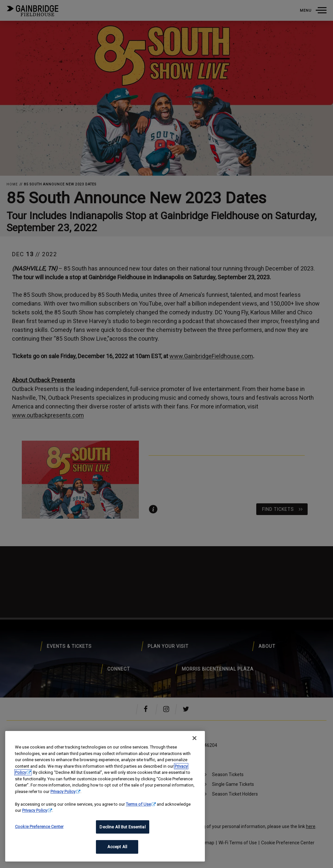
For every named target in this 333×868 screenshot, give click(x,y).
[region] (105, 796)
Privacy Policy (63, 792)
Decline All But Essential (122, 827)
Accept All (117, 847)
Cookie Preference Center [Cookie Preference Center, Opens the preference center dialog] (39, 827)
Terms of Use (138, 804)
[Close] (194, 738)
